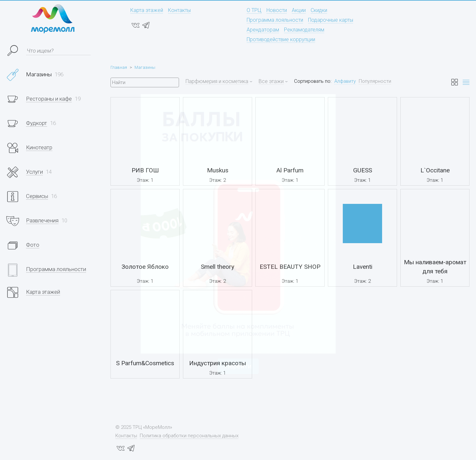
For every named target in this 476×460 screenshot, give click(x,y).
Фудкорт (37, 123)
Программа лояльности (275, 20)
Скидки (319, 10)
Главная (119, 67)
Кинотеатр (39, 147)
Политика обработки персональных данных (189, 436)
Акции (299, 10)
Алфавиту (345, 81)
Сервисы (37, 196)
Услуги (34, 172)
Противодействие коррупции (281, 39)
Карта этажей (147, 10)
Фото (33, 245)
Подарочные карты (331, 20)
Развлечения (42, 220)
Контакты (179, 10)
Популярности (375, 81)
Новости (277, 10)
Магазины (145, 67)
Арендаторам (263, 30)
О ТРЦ (254, 10)
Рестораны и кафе (49, 99)
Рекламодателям (304, 30)
